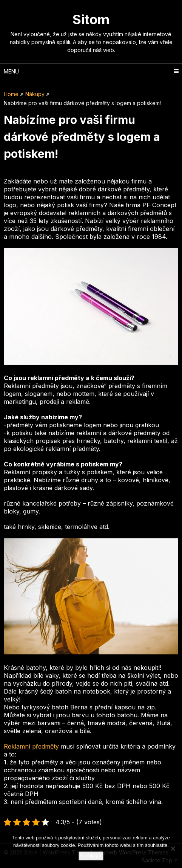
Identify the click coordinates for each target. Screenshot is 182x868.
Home (11, 94)
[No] (173, 848)
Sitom (91, 19)
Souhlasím (91, 856)
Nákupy (35, 94)
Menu (11, 71)
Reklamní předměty (31, 746)
